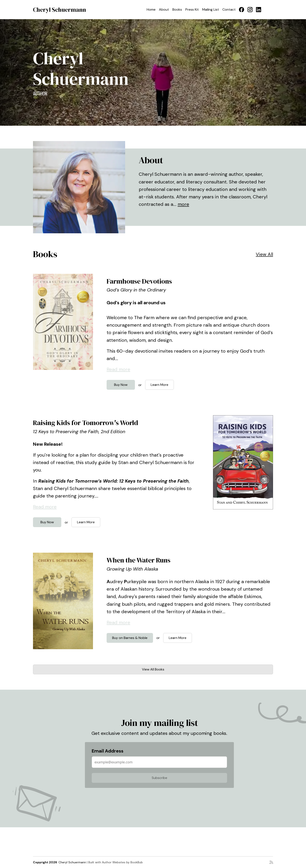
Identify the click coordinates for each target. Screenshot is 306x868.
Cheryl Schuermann (59, 10)
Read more (118, 369)
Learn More (159, 385)
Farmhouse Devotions (139, 281)
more (183, 204)
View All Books (153, 669)
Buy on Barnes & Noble (130, 638)
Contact (229, 9)
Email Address (108, 751)
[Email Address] (159, 762)
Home (151, 9)
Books (177, 9)
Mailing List (211, 9)
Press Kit (192, 9)
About (164, 9)
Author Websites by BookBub (122, 862)
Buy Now (121, 385)
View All (264, 254)
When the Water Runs (139, 560)
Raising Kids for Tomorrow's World (86, 423)
